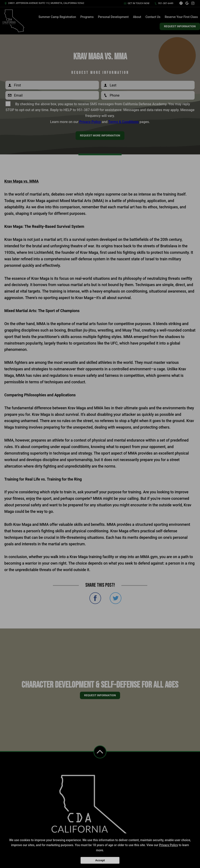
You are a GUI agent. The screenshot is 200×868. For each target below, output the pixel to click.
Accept (100, 860)
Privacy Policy (169, 845)
